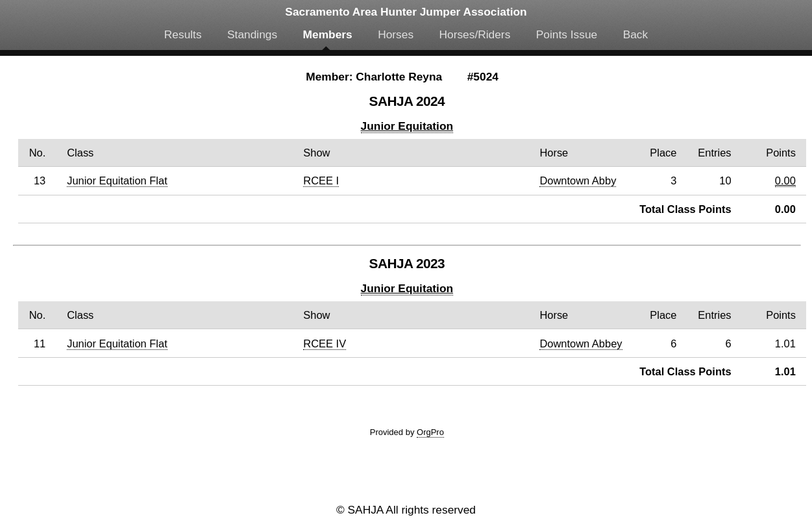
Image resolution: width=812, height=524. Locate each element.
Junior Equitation (407, 126)
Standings (252, 34)
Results (183, 34)
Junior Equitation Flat (117, 181)
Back (636, 34)
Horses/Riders (475, 34)
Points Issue (567, 34)
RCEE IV (325, 343)
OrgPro (430, 432)
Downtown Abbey (581, 343)
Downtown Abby (578, 181)
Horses (396, 34)
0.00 (785, 181)
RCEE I (321, 181)
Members (328, 34)
